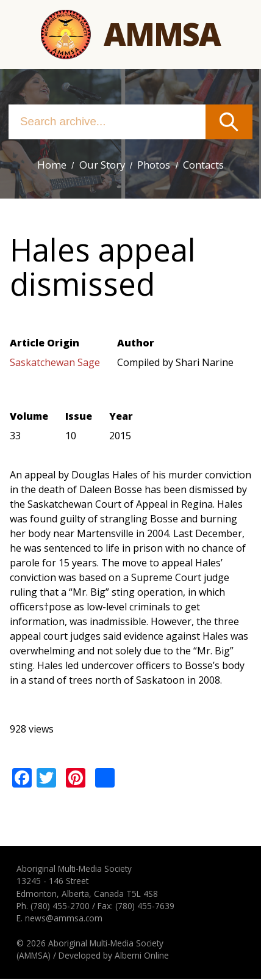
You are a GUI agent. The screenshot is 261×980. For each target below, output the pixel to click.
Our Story (99, 165)
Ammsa (162, 35)
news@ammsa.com (64, 919)
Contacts (206, 165)
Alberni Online (142, 957)
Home (47, 165)
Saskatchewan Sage (55, 364)
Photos (153, 165)
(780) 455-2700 (60, 907)
